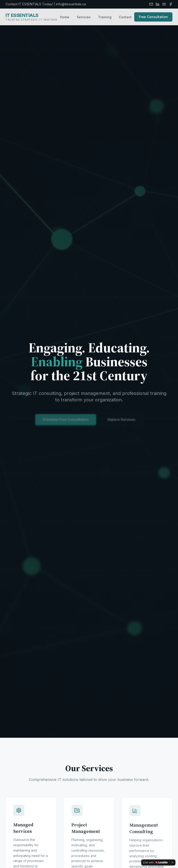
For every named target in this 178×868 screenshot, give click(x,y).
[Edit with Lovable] (155, 862)
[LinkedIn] (158, 4)
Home (65, 17)
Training (105, 17)
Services (84, 17)
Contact (125, 17)
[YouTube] (164, 4)
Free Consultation (153, 17)
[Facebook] (171, 4)
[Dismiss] (172, 862)
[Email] (151, 4)
